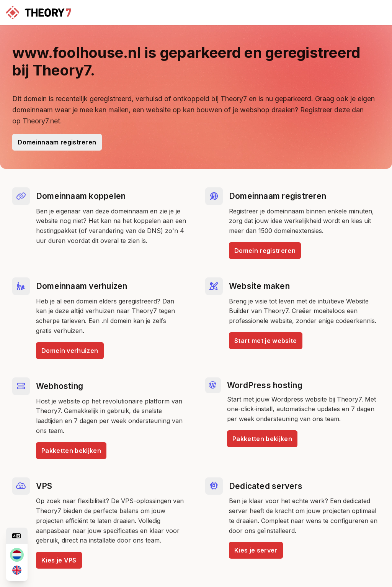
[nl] (17, 555)
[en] (17, 570)
